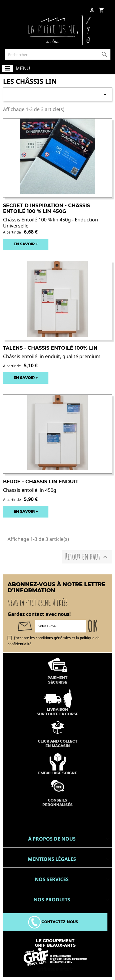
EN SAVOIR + (26, 244)
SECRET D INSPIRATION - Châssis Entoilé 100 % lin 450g (46, 209)
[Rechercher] (58, 54)
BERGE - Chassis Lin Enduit (41, 482)
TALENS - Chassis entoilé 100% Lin (50, 348)
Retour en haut (87, 556)
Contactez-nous (53, 922)
